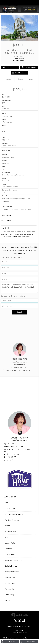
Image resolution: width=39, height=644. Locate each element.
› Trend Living (9, 595)
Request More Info (30, 67)
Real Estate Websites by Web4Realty (19, 626)
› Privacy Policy (10, 532)
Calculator (18, 73)
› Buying (7, 526)
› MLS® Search (9, 509)
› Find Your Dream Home (13, 514)
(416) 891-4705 (11, 371)
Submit (20, 312)
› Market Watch (10, 543)
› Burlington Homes (11, 572)
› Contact (8, 549)
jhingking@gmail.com (15, 454)
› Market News (9, 554)
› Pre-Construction (11, 520)
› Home (7, 503)
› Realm (7, 600)
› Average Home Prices (13, 560)
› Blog (6, 537)
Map (6, 67)
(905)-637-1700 (27, 371)
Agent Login (20, 630)
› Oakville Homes (10, 566)
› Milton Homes (10, 577)
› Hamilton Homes (11, 583)
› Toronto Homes (10, 589)
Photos (20, 79)
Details (9, 79)
